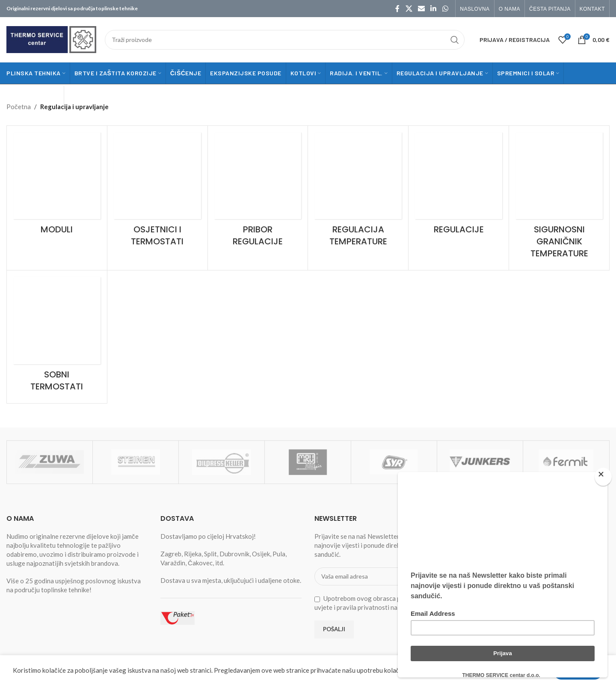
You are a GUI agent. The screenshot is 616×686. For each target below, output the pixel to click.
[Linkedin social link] (434, 9)
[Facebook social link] (397, 9)
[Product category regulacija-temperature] (358, 192)
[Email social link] (421, 9)
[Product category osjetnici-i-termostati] (157, 192)
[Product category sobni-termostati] (57, 337)
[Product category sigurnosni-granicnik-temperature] (559, 198)
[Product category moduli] (57, 186)
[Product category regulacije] (459, 186)
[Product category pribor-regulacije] (258, 192)
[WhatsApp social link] (445, 9)
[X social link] (409, 9)
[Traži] (285, 40)
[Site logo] (51, 39)
